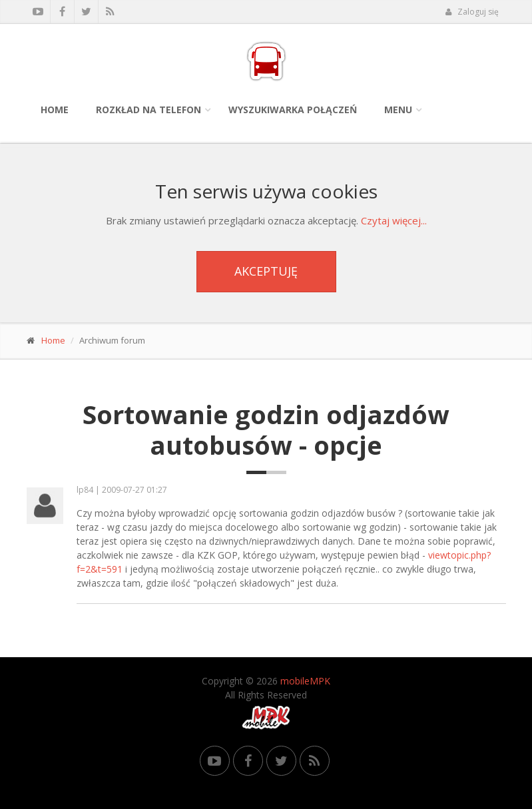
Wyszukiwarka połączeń (293, 110)
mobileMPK (305, 681)
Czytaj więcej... (394, 220)
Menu (398, 110)
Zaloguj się (472, 12)
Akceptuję (266, 271)
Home (55, 110)
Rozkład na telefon (148, 110)
